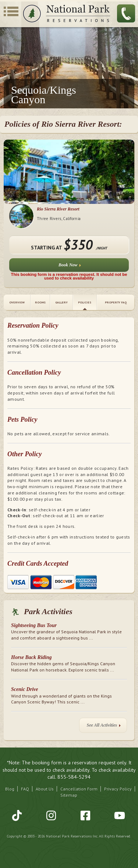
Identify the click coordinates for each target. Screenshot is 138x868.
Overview (17, 302)
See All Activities (104, 727)
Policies (85, 302)
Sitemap (69, 795)
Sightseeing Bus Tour (34, 625)
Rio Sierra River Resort (58, 209)
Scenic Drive (24, 689)
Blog (10, 789)
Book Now (70, 266)
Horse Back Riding (31, 657)
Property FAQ (116, 302)
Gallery (61, 302)
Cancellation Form (79, 789)
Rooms (40, 302)
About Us (45, 789)
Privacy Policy (118, 789)
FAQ (25, 789)
